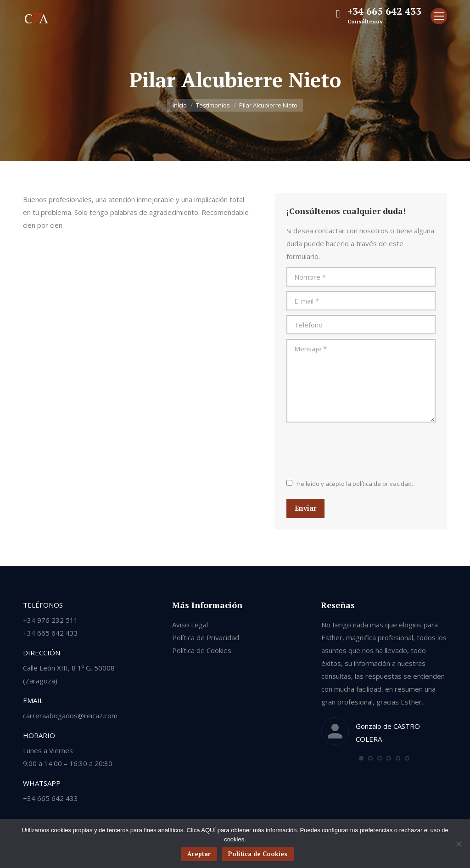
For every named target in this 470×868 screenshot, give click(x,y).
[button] (361, 758)
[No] (459, 844)
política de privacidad (382, 484)
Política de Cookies (202, 650)
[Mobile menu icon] (439, 16)
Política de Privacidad (206, 637)
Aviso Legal (190, 625)
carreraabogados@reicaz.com (70, 716)
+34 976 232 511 (50, 620)
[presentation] (356, 450)
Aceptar (199, 854)
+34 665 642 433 (384, 11)
